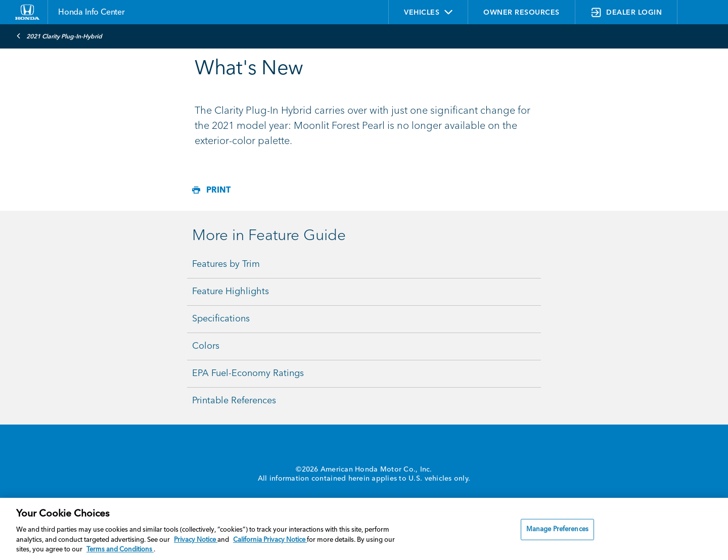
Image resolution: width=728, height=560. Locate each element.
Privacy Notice (196, 540)
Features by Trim (226, 264)
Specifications (221, 319)
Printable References (234, 401)
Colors (206, 346)
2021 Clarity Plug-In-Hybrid (59, 36)
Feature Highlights (231, 292)
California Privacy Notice (270, 540)
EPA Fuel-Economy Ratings (248, 374)
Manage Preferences (557, 529)
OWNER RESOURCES (521, 13)
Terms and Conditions (120, 550)
